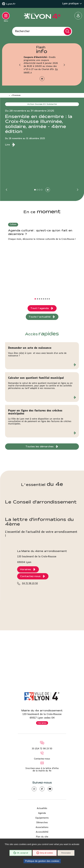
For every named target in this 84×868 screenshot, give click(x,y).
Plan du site (42, 837)
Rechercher (22, 31)
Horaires (42, 723)
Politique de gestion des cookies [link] (42, 861)
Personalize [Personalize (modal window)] (66, 853)
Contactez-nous (42, 759)
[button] (20, 65)
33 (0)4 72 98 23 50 (42, 749)
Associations (42, 827)
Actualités (42, 808)
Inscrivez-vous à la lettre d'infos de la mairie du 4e (42, 770)
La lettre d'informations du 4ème (39, 521)
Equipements (42, 818)
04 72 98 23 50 (30, 583)
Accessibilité (42, 832)
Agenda (42, 813)
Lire (7, 145)
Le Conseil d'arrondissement (41, 502)
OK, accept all (21, 853)
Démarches (42, 823)
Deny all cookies (45, 853)
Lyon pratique (72, 4)
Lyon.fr (11, 4)
